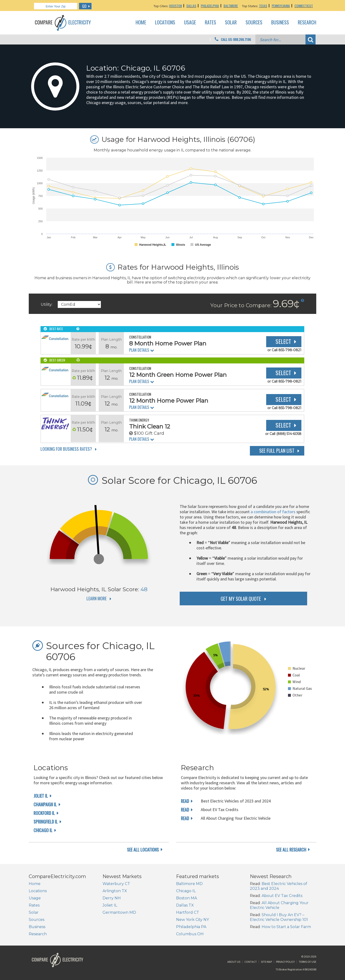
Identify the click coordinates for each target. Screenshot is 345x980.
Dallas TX (185, 905)
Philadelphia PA (191, 927)
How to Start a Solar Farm (286, 927)
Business (280, 22)
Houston (175, 6)
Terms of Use (308, 962)
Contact (251, 962)
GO (84, 6)
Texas (263, 6)
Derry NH (112, 898)
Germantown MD (119, 912)
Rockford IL (44, 813)
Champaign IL (45, 804)
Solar (231, 22)
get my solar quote (241, 599)
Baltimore (231, 6)
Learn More (97, 598)
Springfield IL (46, 822)
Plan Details (139, 350)
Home (141, 22)
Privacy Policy (285, 962)
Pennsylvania (281, 6)
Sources (254, 22)
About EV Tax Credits (282, 896)
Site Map (266, 962)
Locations (165, 22)
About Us (234, 962)
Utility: (47, 304)
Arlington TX (115, 891)
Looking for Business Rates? (66, 449)
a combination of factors (273, 512)
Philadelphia (210, 6)
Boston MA (187, 898)
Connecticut (304, 6)
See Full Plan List (277, 451)
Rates (210, 22)
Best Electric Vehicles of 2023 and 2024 (279, 886)
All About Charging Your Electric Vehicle (279, 905)
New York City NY (193, 920)
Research (307, 22)
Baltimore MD (189, 884)
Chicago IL (43, 830)
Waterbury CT (116, 884)
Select (283, 341)
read (185, 801)
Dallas (191, 6)
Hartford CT (188, 912)
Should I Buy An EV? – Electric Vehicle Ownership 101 (279, 917)
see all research (291, 850)
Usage (190, 22)
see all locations (143, 850)
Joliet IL (41, 796)
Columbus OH (190, 934)
